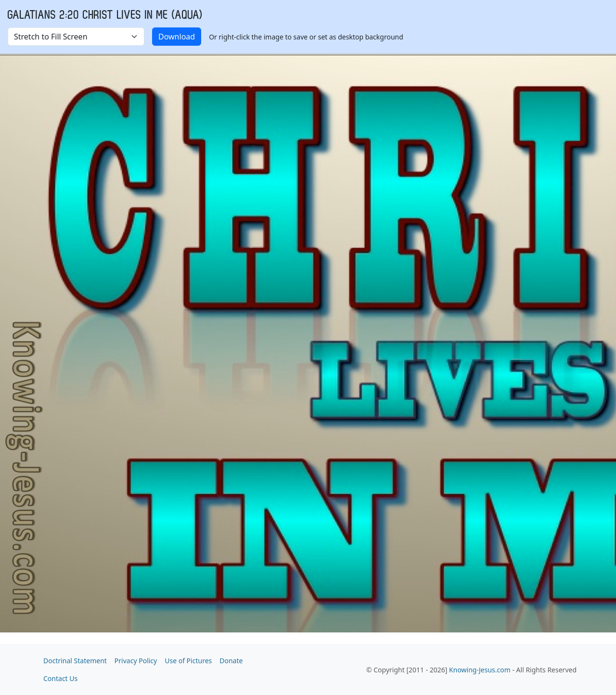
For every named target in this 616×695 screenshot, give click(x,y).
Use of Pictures (188, 661)
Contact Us (60, 678)
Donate (231, 661)
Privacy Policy (136, 661)
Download (177, 37)
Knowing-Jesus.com (480, 670)
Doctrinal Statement (75, 661)
